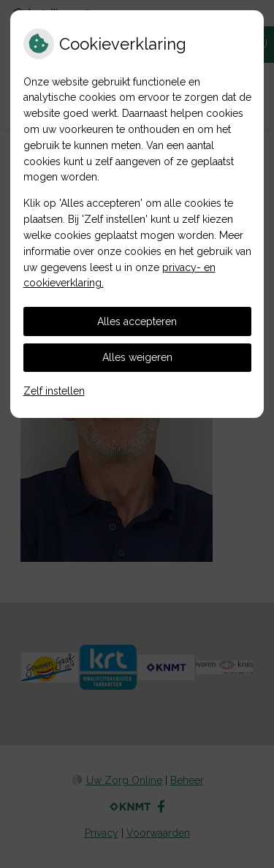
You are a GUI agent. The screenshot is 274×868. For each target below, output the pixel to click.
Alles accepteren (137, 321)
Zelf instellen (54, 391)
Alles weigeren (137, 357)
